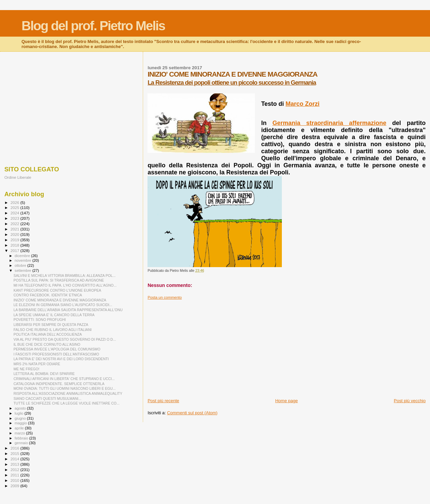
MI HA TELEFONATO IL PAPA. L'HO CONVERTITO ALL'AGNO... (65, 285)
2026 (15, 202)
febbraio (22, 438)
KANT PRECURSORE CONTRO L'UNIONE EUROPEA (57, 290)
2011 (15, 475)
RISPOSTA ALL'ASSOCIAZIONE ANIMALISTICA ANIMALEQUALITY (68, 393)
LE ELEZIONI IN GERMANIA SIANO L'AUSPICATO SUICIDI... (63, 305)
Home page (286, 401)
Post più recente (163, 401)
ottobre (21, 265)
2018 (15, 245)
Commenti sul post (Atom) (192, 413)
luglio (20, 413)
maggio (21, 423)
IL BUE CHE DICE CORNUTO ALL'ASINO (47, 344)
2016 (15, 448)
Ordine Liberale (18, 177)
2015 (15, 453)
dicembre (23, 256)
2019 (15, 240)
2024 (15, 213)
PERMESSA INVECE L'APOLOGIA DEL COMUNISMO (57, 349)
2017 (15, 250)
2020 (15, 234)
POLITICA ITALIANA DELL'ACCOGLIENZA (48, 334)
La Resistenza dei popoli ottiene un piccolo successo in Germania (232, 83)
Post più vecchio (410, 401)
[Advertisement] (287, 347)
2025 (15, 207)
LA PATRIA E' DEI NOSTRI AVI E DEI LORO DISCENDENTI (61, 359)
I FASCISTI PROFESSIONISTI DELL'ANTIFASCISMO (56, 354)
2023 (15, 218)
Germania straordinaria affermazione (329, 123)
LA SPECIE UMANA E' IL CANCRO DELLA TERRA (54, 315)
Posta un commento (165, 297)
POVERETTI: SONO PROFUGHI (40, 320)
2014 (15, 459)
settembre (24, 270)
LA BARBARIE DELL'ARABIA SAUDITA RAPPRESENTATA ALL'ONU (68, 310)
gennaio (22, 443)
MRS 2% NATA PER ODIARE (37, 364)
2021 (15, 229)
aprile (20, 428)
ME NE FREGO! (26, 369)
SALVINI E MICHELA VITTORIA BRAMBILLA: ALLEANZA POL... (64, 276)
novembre (24, 260)
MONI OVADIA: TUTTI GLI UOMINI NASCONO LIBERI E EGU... (64, 388)
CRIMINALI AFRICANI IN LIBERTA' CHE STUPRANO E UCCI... (64, 379)
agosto (21, 408)
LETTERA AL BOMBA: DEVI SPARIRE (44, 374)
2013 (15, 464)
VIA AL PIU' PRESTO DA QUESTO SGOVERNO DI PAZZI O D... (65, 339)
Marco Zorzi (303, 104)
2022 (15, 224)
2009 (15, 486)
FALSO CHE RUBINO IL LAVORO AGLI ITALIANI (53, 330)
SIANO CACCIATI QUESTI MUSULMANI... (47, 398)
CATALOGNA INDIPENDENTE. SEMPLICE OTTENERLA (59, 384)
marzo (20, 433)
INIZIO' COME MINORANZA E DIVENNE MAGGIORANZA (60, 300)
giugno (21, 418)
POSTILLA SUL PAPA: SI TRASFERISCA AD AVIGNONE (59, 280)
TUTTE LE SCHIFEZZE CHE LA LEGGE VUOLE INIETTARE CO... (66, 403)
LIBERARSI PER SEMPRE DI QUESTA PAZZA (51, 325)
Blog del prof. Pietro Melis (93, 26)
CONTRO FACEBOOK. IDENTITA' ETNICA (48, 295)
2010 (15, 480)
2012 (15, 470)
